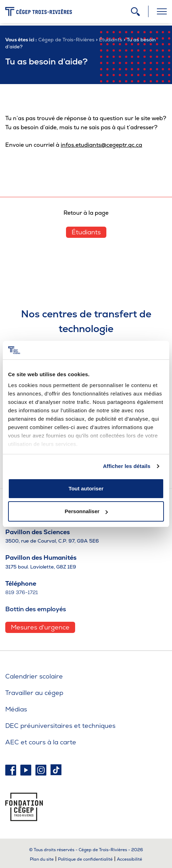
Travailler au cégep (34, 693)
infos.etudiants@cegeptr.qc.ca (101, 145)
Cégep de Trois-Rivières (66, 40)
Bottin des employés (36, 609)
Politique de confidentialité (85, 859)
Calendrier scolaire (34, 676)
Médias (16, 709)
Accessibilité (130, 859)
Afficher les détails (127, 466)
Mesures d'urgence (40, 627)
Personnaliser (86, 511)
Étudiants (111, 40)
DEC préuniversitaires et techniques (60, 726)
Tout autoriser (86, 488)
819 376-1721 (22, 592)
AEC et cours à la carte (41, 742)
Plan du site (42, 859)
